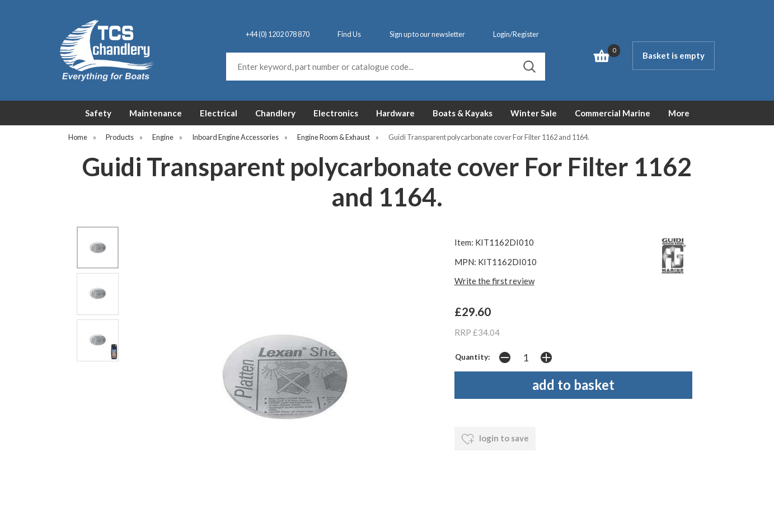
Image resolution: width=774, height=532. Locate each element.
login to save (495, 439)
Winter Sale (534, 113)
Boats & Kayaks (463, 113)
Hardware (395, 113)
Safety (98, 113)
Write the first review (494, 281)
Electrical (219, 113)
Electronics (336, 113)
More (679, 113)
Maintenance (156, 113)
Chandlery (275, 113)
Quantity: (473, 357)
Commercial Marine (613, 113)
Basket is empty (674, 55)
